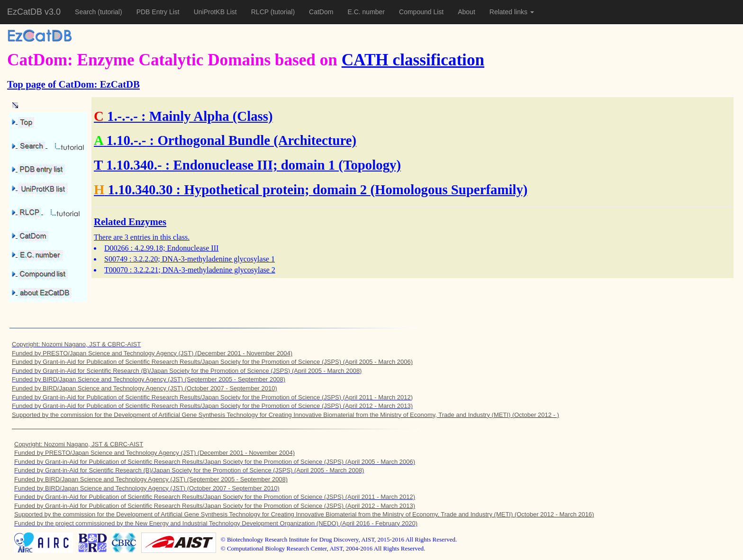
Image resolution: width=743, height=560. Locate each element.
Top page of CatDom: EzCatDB (73, 84)
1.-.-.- (122, 116)
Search (86, 12)
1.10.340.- (134, 165)
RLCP (261, 12)
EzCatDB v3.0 (34, 12)
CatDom (321, 12)
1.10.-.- (126, 140)
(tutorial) (110, 12)
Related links (512, 12)
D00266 (117, 248)
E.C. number (366, 12)
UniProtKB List (215, 12)
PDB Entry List (158, 12)
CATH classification (413, 60)
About (467, 12)
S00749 (116, 259)
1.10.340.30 (140, 190)
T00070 (116, 270)
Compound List (421, 12)
